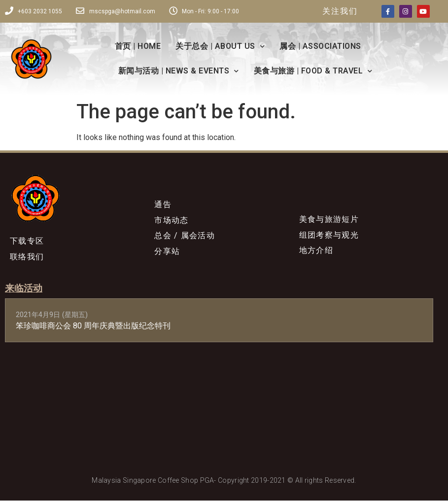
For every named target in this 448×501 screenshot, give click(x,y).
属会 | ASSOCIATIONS (320, 46)
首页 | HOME (138, 46)
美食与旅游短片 (329, 219)
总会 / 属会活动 (185, 236)
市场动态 (171, 220)
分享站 (167, 252)
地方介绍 (316, 251)
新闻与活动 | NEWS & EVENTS (179, 71)
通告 (163, 204)
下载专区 (27, 241)
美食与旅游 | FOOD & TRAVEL (313, 71)
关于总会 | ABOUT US (220, 47)
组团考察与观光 (329, 235)
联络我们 (27, 257)
